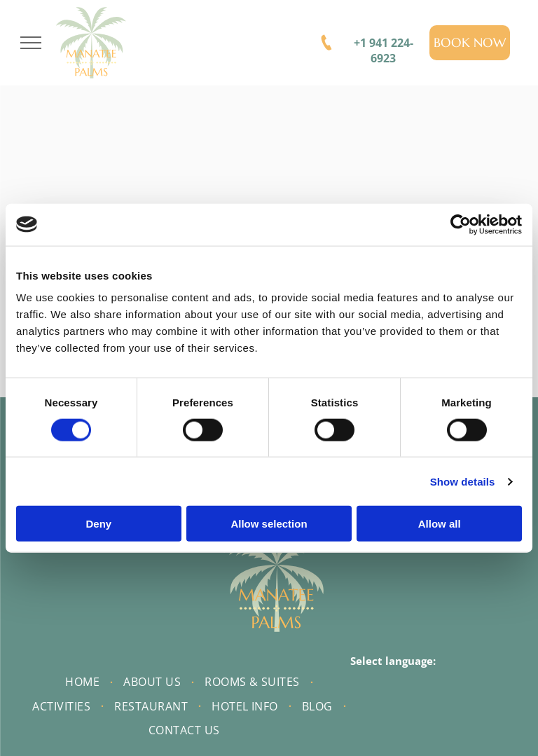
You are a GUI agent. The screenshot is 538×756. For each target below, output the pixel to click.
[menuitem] (84, 682)
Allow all (440, 524)
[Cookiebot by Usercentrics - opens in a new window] (461, 224)
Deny (98, 524)
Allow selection (269, 524)
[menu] (31, 43)
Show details (463, 481)
